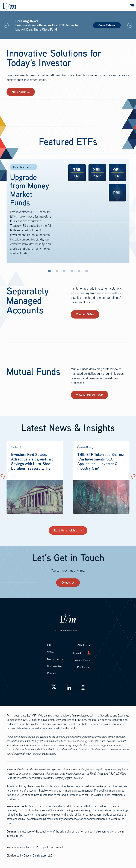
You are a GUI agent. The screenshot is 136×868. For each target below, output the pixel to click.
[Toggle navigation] (131, 6)
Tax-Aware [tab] (87, 271)
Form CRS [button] (82, 653)
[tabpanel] (68, 211)
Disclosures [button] (84, 667)
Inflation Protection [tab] (57, 271)
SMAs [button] (51, 652)
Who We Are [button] (54, 666)
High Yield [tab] (79, 271)
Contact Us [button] (68, 582)
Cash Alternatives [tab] (49, 271)
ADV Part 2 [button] (84, 645)
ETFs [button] (50, 645)
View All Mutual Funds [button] (90, 395)
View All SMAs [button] (85, 314)
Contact (52, 673)
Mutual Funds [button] (55, 659)
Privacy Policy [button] (82, 660)
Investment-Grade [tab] (72, 271)
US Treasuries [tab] (64, 271)
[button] (130, 25)
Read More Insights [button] (65, 530)
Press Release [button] (107, 25)
